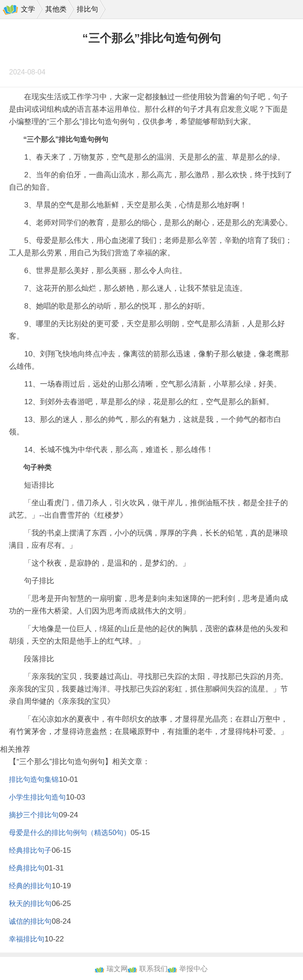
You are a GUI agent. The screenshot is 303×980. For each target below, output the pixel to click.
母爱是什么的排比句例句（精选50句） (70, 833)
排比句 (87, 9)
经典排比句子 (30, 850)
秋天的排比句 (30, 904)
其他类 (56, 9)
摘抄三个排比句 (34, 815)
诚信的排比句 (30, 921)
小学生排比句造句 (37, 797)
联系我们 (153, 969)
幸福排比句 (27, 939)
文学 (28, 9)
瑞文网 (117, 969)
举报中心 (193, 969)
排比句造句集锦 (34, 779)
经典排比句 (27, 868)
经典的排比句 (30, 886)
